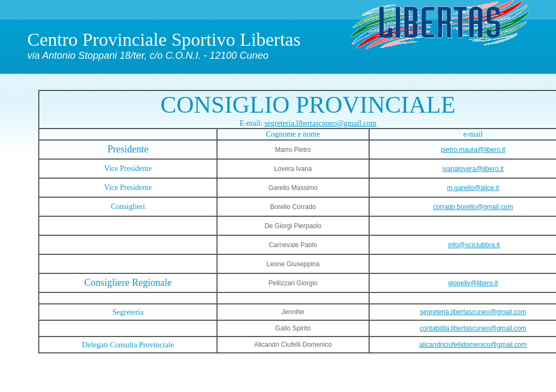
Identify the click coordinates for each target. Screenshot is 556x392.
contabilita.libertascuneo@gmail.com (473, 328)
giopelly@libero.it (473, 283)
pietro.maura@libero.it (473, 150)
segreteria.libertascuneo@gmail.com (320, 123)
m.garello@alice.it (473, 188)
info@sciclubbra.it (474, 245)
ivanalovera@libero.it (473, 169)
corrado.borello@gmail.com (473, 207)
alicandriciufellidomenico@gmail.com (473, 345)
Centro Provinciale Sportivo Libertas (164, 39)
